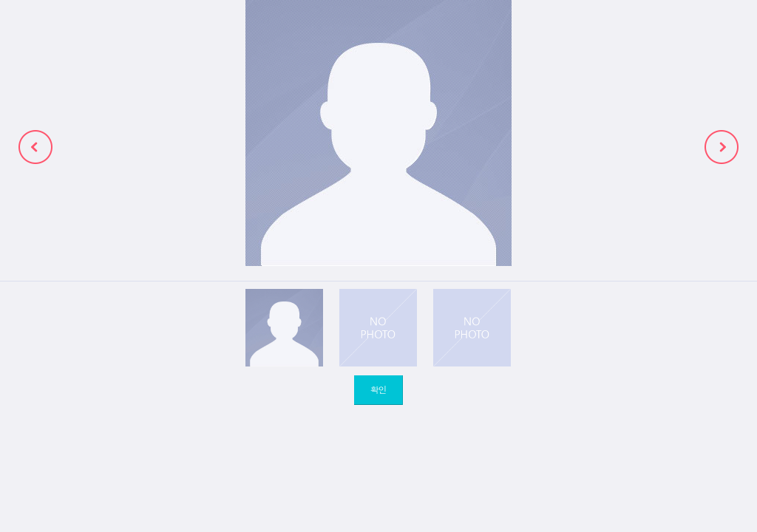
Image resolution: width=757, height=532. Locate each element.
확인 (378, 389)
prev (35, 147)
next (722, 147)
